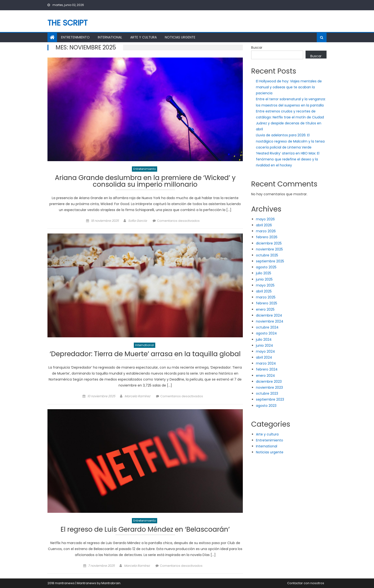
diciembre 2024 (269, 315)
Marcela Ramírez (137, 396)
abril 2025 (264, 291)
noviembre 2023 (269, 387)
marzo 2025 (266, 297)
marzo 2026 (266, 231)
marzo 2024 (266, 363)
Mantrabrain (111, 583)
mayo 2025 (265, 285)
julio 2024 (264, 339)
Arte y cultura (143, 37)
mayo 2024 (265, 351)
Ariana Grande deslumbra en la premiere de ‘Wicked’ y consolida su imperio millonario (145, 182)
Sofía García (138, 221)
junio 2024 (265, 345)
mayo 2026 (265, 219)
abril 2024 (264, 357)
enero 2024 (265, 376)
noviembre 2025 (269, 249)
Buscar (257, 48)
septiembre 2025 (270, 261)
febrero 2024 (267, 369)
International (110, 37)
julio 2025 (264, 273)
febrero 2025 (267, 303)
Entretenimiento (75, 37)
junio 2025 (264, 279)
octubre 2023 (267, 393)
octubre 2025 (267, 255)
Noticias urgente (180, 37)
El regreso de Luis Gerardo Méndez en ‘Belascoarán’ (145, 530)
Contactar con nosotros (306, 583)
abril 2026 (264, 225)
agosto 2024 (266, 333)
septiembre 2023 (270, 399)
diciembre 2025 (269, 243)
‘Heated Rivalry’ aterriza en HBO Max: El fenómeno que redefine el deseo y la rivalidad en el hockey (288, 159)
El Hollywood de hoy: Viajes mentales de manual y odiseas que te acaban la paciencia (289, 87)
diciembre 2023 (269, 381)
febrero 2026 (267, 237)
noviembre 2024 (270, 321)
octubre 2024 (267, 327)
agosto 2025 (266, 267)
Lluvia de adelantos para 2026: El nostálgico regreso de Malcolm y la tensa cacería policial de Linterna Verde (290, 141)
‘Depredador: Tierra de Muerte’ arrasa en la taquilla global (145, 355)
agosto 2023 (266, 406)
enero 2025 (265, 309)
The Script (68, 23)
